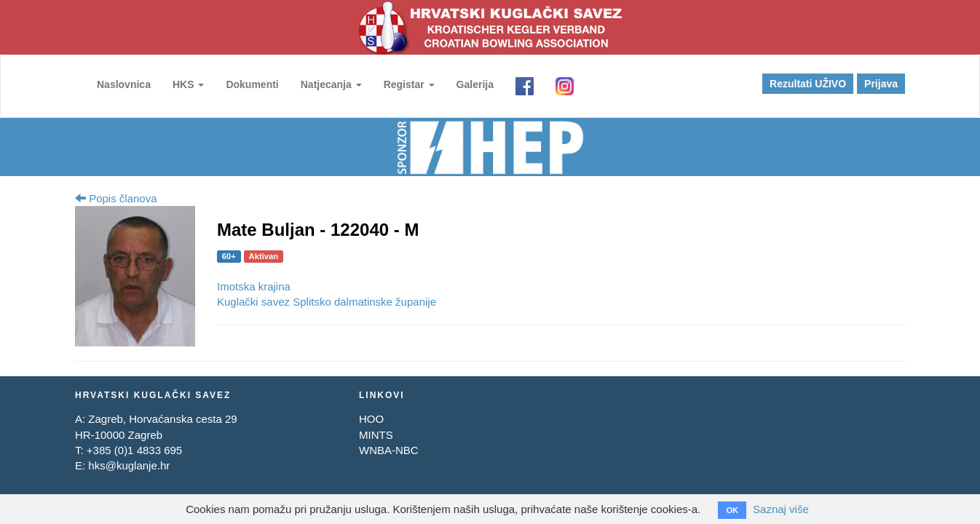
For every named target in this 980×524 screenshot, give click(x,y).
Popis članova (116, 198)
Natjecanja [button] (331, 84)
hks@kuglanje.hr (129, 465)
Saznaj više (781, 509)
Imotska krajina (254, 286)
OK (732, 510)
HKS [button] (188, 84)
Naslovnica (124, 84)
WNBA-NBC (389, 450)
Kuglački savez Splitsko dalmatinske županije (327, 302)
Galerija (475, 84)
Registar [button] (409, 84)
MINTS (376, 435)
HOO (371, 419)
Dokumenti (252, 84)
